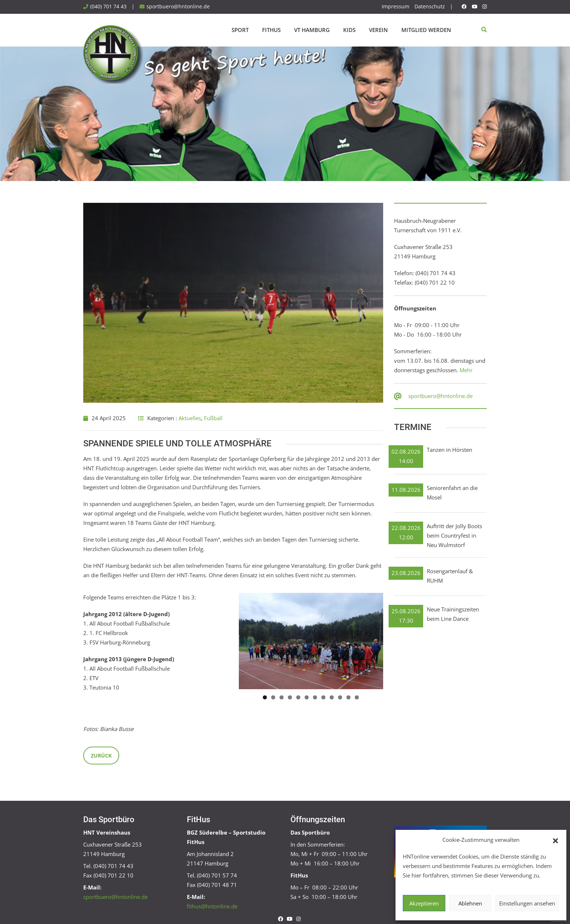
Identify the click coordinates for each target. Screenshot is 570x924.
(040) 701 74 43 (108, 7)
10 (340, 697)
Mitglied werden (426, 30)
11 (348, 697)
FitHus (271, 30)
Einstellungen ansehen (527, 903)
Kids (349, 30)
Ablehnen (470, 903)
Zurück (101, 755)
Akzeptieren (424, 903)
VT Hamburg (312, 30)
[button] (555, 840)
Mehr (466, 370)
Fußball (213, 418)
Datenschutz (430, 7)
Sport (240, 30)
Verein (378, 30)
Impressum (396, 7)
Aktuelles (190, 418)
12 (357, 697)
